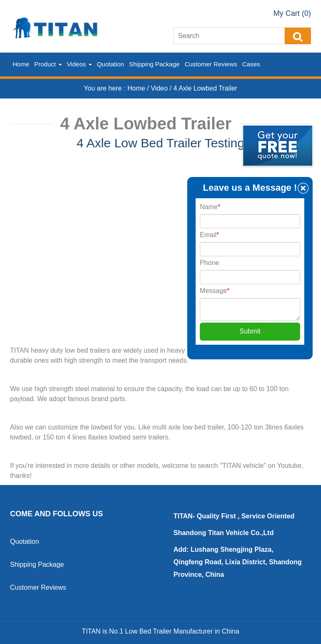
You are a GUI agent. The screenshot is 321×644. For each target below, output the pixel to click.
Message (215, 291)
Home (21, 64)
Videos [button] (79, 64)
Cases (251, 64)
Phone (209, 263)
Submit (250, 331)
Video (160, 88)
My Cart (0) (292, 13)
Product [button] (48, 64)
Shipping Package (154, 64)
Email (209, 235)
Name (210, 207)
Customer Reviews (211, 64)
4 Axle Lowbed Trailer (205, 88)
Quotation (111, 64)
